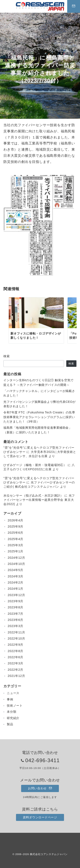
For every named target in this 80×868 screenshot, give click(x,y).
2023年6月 (15, 620)
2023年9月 (15, 601)
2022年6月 (15, 657)
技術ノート (15, 706)
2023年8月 (15, 607)
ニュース (13, 693)
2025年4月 (15, 539)
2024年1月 (15, 589)
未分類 (12, 712)
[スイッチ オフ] (63, 6)
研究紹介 (13, 718)
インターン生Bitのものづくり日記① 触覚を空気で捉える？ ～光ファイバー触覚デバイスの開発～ (39, 382)
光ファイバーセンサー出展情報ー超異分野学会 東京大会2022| (39, 500)
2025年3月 (15, 545)
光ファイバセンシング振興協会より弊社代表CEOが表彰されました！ (39, 404)
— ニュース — (40, 49)
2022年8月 (15, 651)
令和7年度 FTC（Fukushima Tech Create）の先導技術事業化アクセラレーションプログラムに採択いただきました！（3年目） (39, 417)
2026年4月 (15, 520)
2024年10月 (16, 564)
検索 (7, 356)
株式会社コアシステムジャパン (49, 854)
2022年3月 (15, 663)
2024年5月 (15, 570)
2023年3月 (15, 626)
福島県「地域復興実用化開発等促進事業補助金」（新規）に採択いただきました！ (38, 430)
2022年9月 (15, 645)
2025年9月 (15, 526)
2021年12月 (16, 676)
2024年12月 (16, 558)
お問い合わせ (40, 788)
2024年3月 (15, 576)
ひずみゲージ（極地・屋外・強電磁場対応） (35, 465)
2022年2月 (15, 670)
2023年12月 (16, 595)
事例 (10, 699)
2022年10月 (16, 638)
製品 (10, 724)
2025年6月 (15, 533)
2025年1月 (15, 551)
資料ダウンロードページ (40, 817)
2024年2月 (15, 582)
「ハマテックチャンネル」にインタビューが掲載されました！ (39, 393)
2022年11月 (16, 632)
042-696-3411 (42, 760)
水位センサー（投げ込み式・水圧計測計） (33, 496)
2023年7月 (15, 614)
